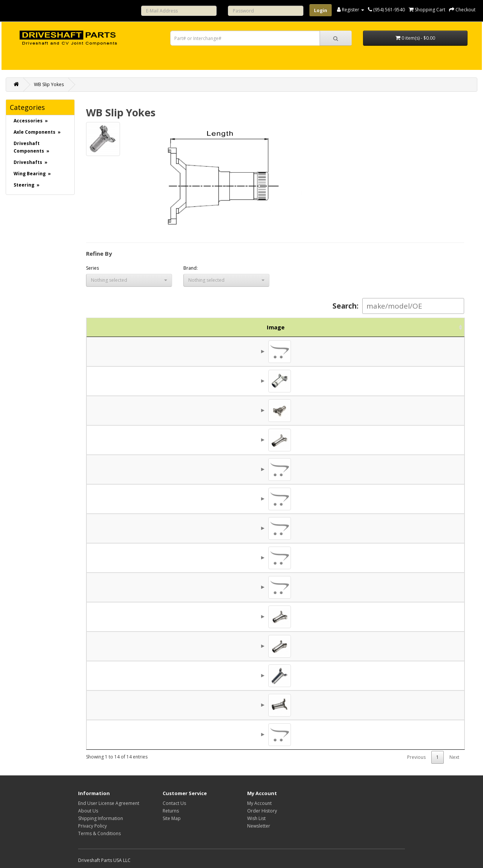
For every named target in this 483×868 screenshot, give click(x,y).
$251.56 (405, 705)
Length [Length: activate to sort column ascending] (290, 327)
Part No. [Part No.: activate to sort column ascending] (145, 327)
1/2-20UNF (330, 528)
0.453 (330, 558)
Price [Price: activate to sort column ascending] (403, 327)
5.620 (290, 381)
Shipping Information (101, 818)
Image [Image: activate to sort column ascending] (105, 327)
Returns (171, 811)
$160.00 (405, 440)
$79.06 (406, 351)
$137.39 (405, 528)
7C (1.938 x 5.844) (201, 499)
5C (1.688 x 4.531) (201, 381)
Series (92, 268)
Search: (398, 306)
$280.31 (405, 675)
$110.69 (405, 410)
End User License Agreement (109, 803)
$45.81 (406, 558)
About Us (88, 811)
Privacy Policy (92, 826)
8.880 (290, 440)
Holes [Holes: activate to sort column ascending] (330, 327)
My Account (259, 803)
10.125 (290, 675)
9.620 (290, 705)
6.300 (290, 410)
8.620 (290, 646)
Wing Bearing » (32, 174)
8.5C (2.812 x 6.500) (201, 646)
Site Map (172, 818)
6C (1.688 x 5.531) (201, 410)
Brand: (191, 268)
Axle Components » (37, 132)
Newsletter (259, 826)
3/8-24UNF (330, 381)
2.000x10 (253, 499)
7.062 (290, 499)
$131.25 (405, 587)
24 (253, 469)
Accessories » (31, 121)
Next (454, 757)
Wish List (256, 818)
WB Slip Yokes (49, 84)
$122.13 (405, 469)
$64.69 (406, 381)
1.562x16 (253, 381)
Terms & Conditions (99, 833)
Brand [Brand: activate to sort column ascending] (368, 327)
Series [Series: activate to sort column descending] (201, 327)
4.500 (290, 528)
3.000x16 (253, 705)
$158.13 (405, 646)
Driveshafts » (31, 162)
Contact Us (174, 803)
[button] (129, 280)
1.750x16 (253, 410)
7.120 (290, 587)
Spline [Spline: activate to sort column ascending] (253, 327)
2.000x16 (253, 440)
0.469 (330, 499)
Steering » (27, 185)
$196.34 (405, 734)
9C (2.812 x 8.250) (201, 705)
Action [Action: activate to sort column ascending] (442, 327)
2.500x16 (253, 646)
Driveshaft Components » (32, 147)
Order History (262, 811)
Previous (416, 757)
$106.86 (405, 499)
